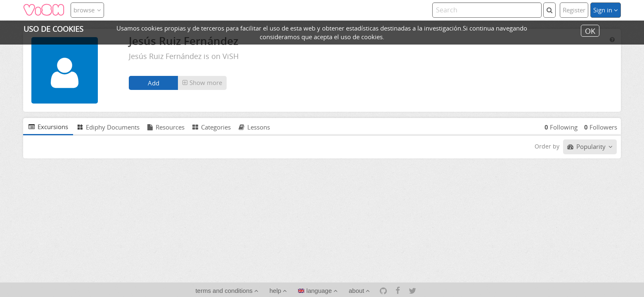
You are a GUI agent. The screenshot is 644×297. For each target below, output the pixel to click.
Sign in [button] (606, 10)
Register (574, 10)
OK (590, 31)
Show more (202, 82)
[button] (202, 83)
